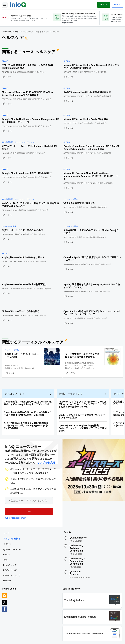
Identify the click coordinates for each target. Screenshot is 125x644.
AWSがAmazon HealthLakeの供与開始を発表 (89, 86)
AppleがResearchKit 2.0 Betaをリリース (25, 228)
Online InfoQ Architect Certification (76, 515)
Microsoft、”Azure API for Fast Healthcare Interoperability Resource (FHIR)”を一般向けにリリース (92, 158)
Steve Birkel (89, 324)
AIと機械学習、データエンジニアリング (19, 128)
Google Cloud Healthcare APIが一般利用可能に (28, 155)
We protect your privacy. (16, 484)
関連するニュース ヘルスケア (30, 51)
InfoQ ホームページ (12, 31)
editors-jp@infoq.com (39, 624)
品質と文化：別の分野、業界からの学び (24, 205)
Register (102, 4)
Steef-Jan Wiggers (13, 93)
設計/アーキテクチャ (72, 358)
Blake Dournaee (75, 326)
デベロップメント (16, 358)
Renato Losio (10, 70)
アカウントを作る (13, 506)
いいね (10, 74)
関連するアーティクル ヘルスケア (34, 303)
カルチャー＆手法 (72, 178)
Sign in (116, 4)
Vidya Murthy (13, 326)
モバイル (7, 224)
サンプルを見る (46, 428)
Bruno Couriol (11, 189)
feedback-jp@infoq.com (14, 624)
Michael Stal (72, 281)
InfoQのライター (12, 532)
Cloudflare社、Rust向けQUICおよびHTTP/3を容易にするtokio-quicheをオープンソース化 (29, 368)
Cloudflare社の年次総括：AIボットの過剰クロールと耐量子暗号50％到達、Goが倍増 (29, 378)
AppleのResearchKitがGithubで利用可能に (26, 251)
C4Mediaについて (13, 543)
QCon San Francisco (75, 540)
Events (8, 522)
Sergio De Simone (74, 235)
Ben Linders (71, 186)
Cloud (6, 59)
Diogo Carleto (11, 232)
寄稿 (7, 527)
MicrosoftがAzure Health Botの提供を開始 (87, 109)
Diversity (8, 548)
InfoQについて (11, 537)
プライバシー (90, 637)
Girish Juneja (74, 324)
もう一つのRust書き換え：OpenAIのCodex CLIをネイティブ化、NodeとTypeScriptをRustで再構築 (28, 390)
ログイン (9, 511)
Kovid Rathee (10, 139)
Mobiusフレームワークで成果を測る (22, 274)
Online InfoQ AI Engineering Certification (78, 528)
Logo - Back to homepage (20, 4)
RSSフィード (28, 38)
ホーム (8, 501)
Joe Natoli (90, 326)
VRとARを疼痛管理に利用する (81, 182)
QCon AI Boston (78, 505)
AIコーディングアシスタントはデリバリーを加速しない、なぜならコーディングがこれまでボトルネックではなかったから (84, 369)
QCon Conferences (13, 517)
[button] (27, 477)
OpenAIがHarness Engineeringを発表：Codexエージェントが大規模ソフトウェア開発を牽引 (84, 393)
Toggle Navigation (6, 4)
